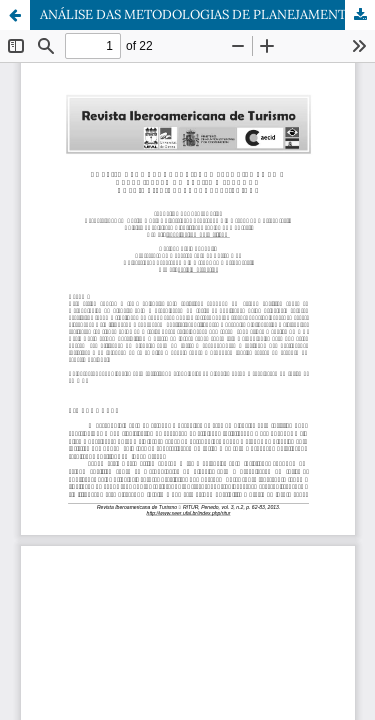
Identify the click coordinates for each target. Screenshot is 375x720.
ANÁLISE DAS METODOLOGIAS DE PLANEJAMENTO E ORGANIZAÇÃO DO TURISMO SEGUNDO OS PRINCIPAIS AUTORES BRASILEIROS (207, 14)
